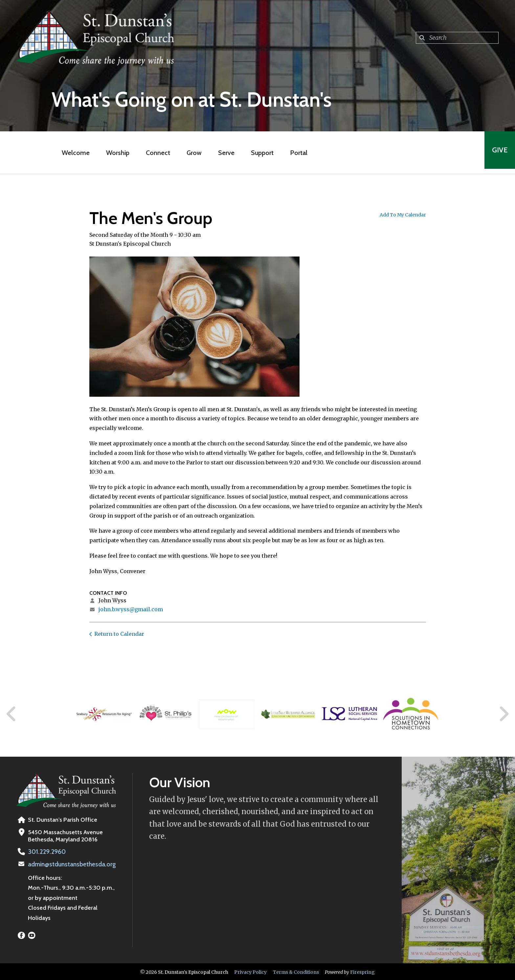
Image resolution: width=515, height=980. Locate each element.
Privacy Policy (250, 971)
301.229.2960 (45, 851)
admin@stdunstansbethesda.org (70, 863)
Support (260, 153)
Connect (156, 153)
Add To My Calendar (403, 215)
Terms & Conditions (296, 971)
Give (497, 153)
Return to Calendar (119, 634)
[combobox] (457, 38)
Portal (297, 153)
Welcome (74, 153)
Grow (192, 153)
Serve (224, 153)
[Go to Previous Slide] (11, 714)
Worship (116, 153)
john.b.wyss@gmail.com (131, 609)
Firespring (362, 971)
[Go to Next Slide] (504, 714)
